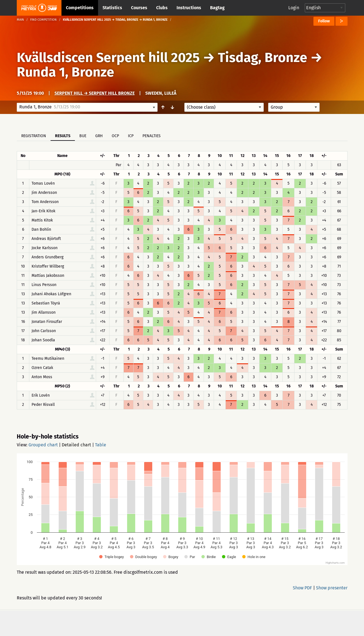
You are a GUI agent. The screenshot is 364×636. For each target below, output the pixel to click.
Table (101, 445)
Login (294, 8)
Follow (324, 21)
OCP (115, 136)
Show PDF (302, 588)
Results (63, 136)
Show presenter (332, 588)
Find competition (43, 20)
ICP (131, 136)
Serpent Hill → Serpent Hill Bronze (95, 93)
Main (20, 20)
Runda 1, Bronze (66, 72)
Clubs (162, 8)
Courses (139, 8)
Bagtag (217, 8)
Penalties (152, 136)
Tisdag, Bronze (263, 58)
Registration (34, 136)
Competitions (80, 8)
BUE (83, 136)
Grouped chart (43, 445)
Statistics (112, 8)
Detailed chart (76, 445)
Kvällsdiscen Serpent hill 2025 (108, 58)
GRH (99, 136)
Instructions (189, 8)
